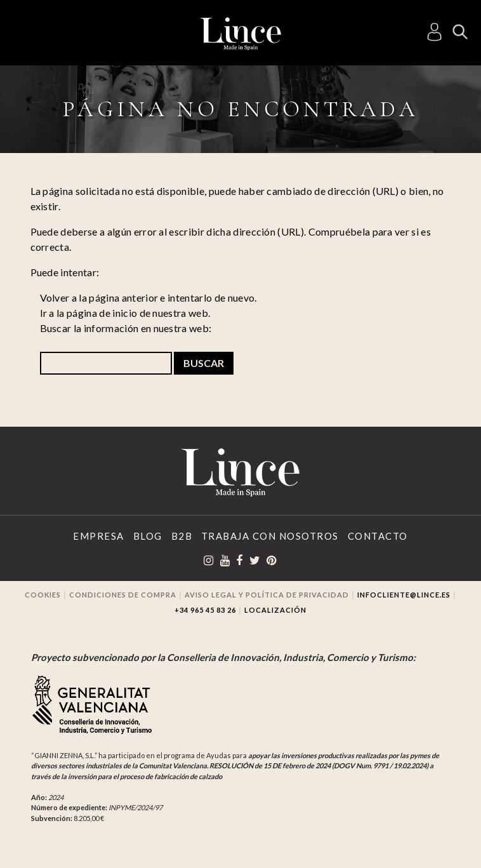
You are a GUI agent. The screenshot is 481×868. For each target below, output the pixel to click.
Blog (148, 536)
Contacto (378, 536)
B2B (182, 536)
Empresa (99, 536)
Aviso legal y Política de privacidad (267, 595)
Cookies (43, 595)
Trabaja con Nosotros (270, 536)
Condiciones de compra (123, 595)
